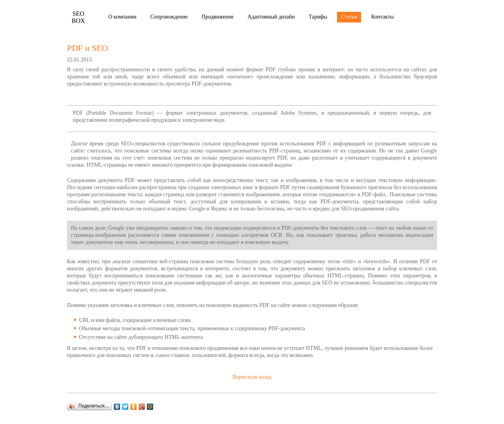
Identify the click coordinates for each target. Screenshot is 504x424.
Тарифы (318, 17)
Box (78, 17)
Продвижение (218, 17)
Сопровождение (169, 17)
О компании (122, 17)
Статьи (349, 17)
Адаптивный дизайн (271, 17)
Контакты (382, 17)
